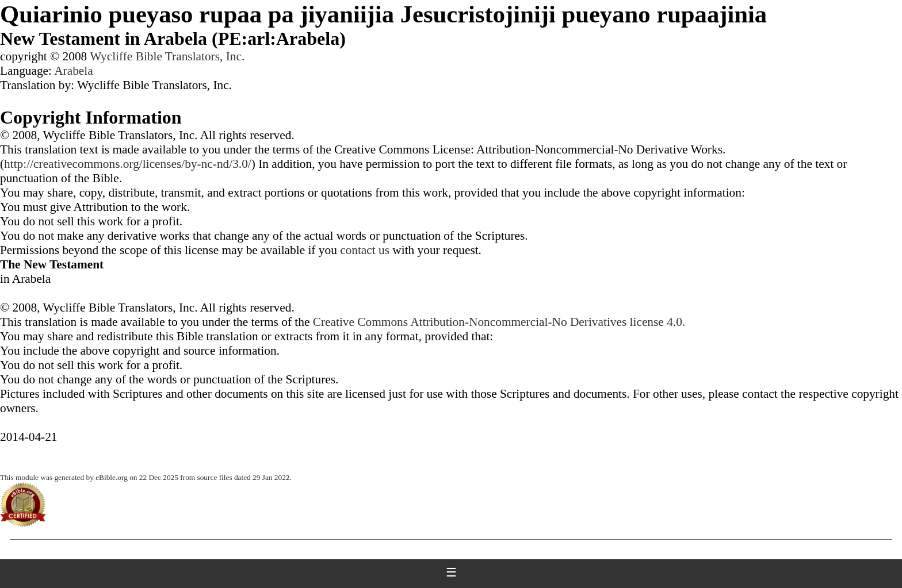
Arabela (74, 71)
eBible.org (112, 477)
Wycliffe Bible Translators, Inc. (167, 56)
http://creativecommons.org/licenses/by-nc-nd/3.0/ (128, 164)
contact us (365, 250)
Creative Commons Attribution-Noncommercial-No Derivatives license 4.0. (499, 322)
